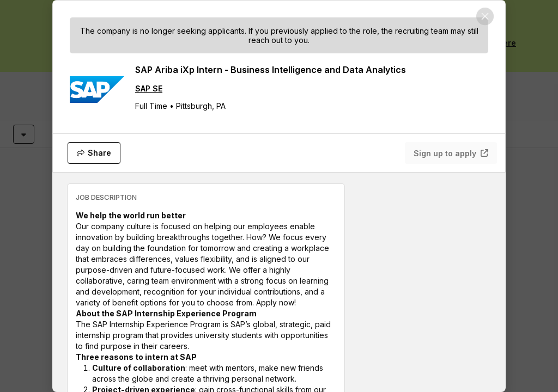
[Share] (94, 153)
